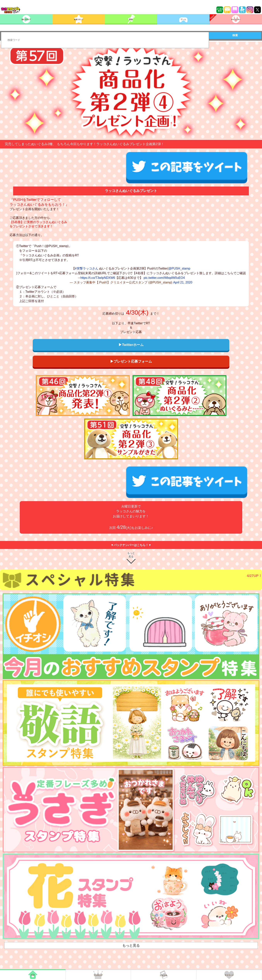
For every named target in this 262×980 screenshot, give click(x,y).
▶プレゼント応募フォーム (131, 361)
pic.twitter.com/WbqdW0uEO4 (164, 278)
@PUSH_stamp (179, 268)
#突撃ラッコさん (87, 268)
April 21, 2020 (183, 282)
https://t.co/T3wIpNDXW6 (98, 278)
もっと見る (131, 555)
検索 (235, 35)
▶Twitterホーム (131, 345)
